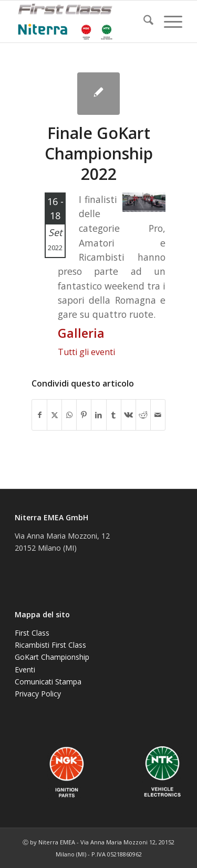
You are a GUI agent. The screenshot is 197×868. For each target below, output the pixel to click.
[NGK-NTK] (82, 22)
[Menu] (168, 22)
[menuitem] (143, 22)
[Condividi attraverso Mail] (158, 415)
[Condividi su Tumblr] (114, 415)
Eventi (25, 669)
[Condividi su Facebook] (39, 415)
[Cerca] (143, 22)
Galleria (81, 333)
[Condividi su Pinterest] (84, 415)
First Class (32, 633)
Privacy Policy (38, 694)
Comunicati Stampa (48, 682)
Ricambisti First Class (50, 645)
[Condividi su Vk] (128, 415)
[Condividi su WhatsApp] (69, 415)
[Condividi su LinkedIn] (98, 415)
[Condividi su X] (54, 415)
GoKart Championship (52, 657)
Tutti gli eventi (86, 352)
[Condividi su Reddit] (143, 415)
